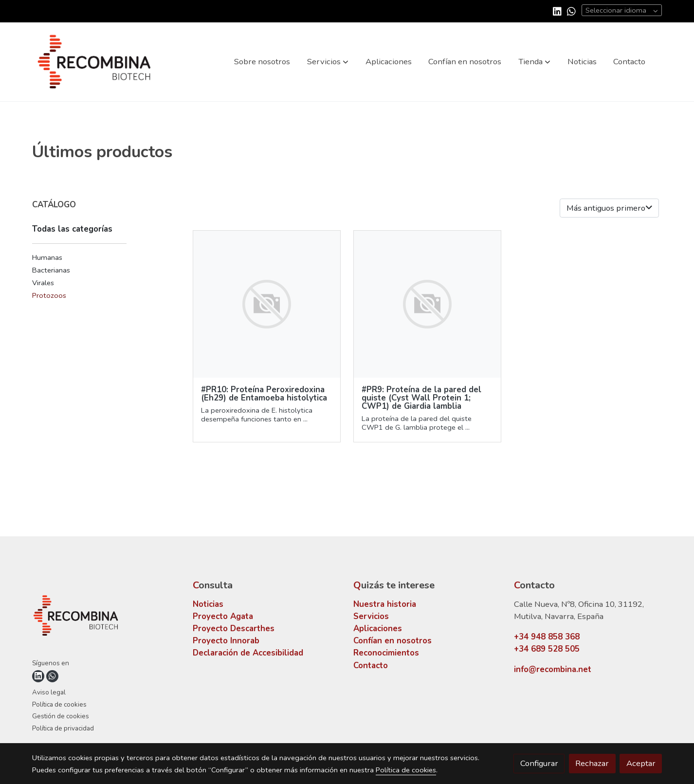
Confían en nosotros (393, 641)
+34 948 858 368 (547, 637)
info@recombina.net (553, 669)
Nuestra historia (385, 604)
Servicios (371, 616)
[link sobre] (106, 618)
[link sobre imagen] (267, 304)
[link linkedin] (557, 11)
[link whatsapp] (571, 11)
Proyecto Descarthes (234, 629)
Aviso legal (49, 692)
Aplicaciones (378, 629)
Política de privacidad (63, 728)
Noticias (208, 604)
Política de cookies (59, 704)
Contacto (371, 665)
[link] (94, 62)
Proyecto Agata (223, 616)
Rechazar (592, 763)
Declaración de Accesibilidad (248, 653)
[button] (328, 62)
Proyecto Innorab (226, 641)
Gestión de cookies (61, 716)
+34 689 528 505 (547, 649)
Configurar (539, 763)
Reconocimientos (386, 653)
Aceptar (641, 763)
